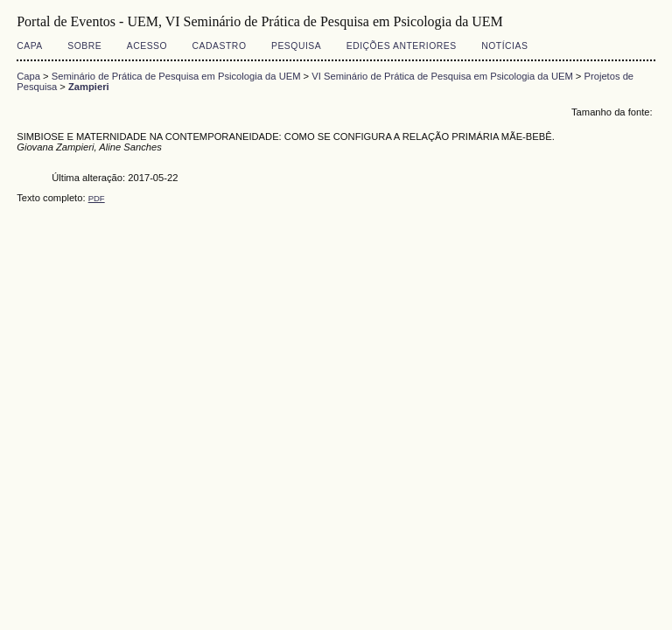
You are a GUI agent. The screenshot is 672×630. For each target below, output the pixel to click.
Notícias (504, 46)
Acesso (147, 46)
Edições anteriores (402, 46)
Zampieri (89, 87)
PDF (97, 198)
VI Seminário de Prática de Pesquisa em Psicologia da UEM (442, 76)
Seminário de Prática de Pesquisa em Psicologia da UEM (176, 76)
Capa (30, 46)
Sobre (84, 46)
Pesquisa (296, 46)
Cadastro (220, 46)
